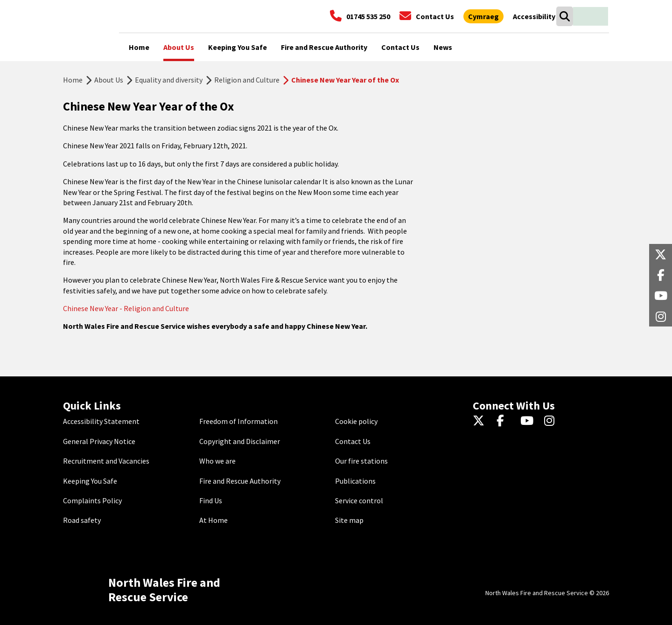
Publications (355, 481)
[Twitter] (481, 421)
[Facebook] (505, 421)
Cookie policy (356, 421)
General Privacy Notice (99, 441)
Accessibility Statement (101, 421)
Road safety (82, 520)
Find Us (211, 500)
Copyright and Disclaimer (240, 441)
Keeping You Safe (90, 481)
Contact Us (353, 441)
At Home (213, 520)
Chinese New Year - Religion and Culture (127, 308)
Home (73, 80)
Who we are (217, 461)
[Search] (564, 16)
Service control (359, 500)
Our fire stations (361, 461)
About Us (109, 80)
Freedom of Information (238, 421)
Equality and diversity (169, 80)
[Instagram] (552, 421)
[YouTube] (528, 421)
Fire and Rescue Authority (240, 481)
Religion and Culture (247, 80)
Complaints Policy (92, 500)
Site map (349, 520)
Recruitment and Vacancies (106, 461)
